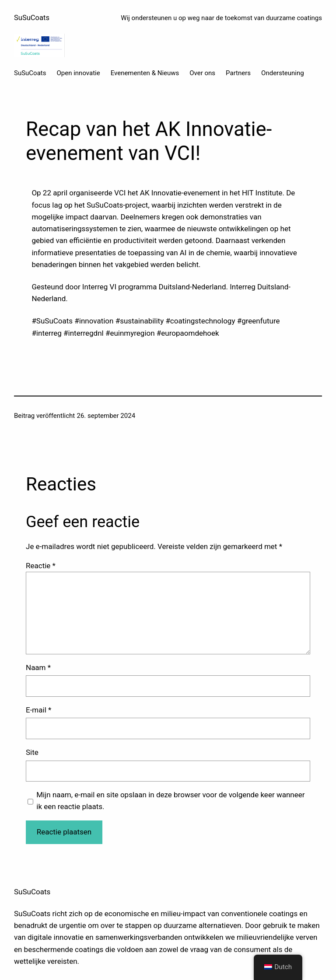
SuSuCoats (32, 18)
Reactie (41, 566)
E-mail (38, 710)
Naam (38, 667)
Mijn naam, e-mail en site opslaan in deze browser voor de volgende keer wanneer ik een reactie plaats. (170, 801)
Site (32, 752)
